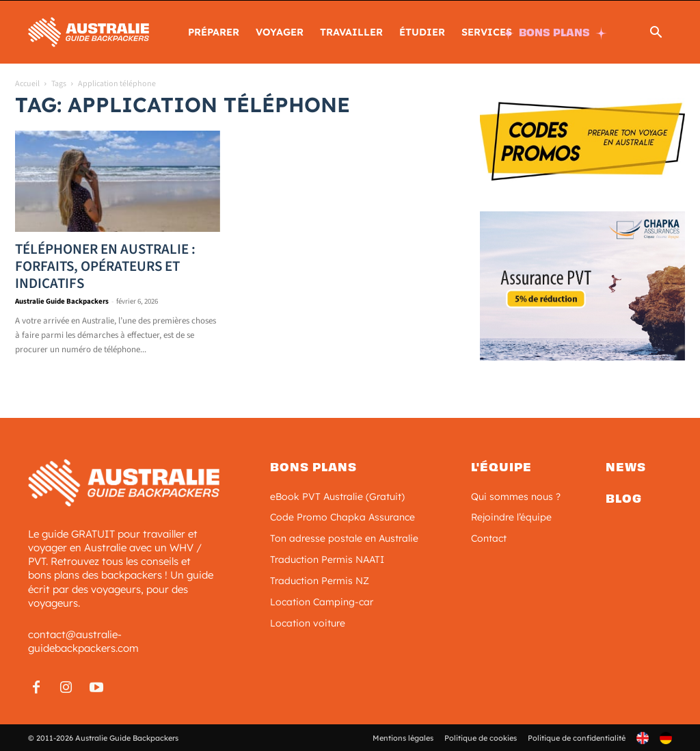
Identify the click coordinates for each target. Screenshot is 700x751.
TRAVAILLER (351, 32)
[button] (656, 34)
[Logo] (89, 31)
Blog (624, 498)
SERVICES (487, 32)
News (626, 467)
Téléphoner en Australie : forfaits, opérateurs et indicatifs (105, 266)
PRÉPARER (214, 32)
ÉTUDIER (422, 32)
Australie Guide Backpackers (62, 301)
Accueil (27, 84)
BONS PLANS (554, 32)
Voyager (280, 32)
